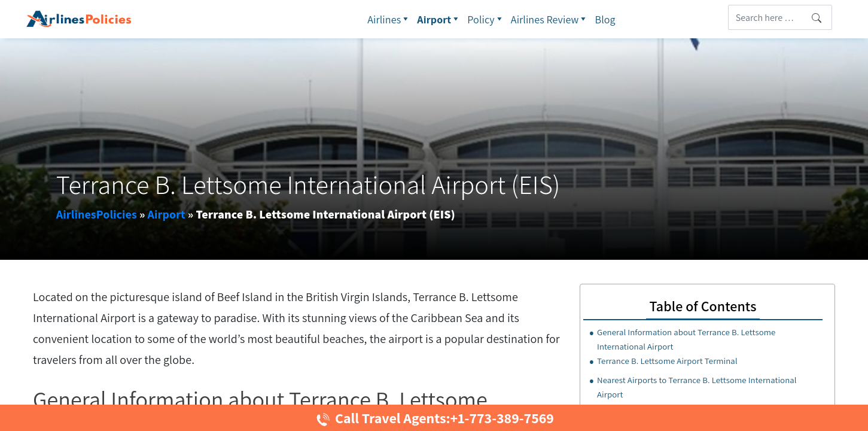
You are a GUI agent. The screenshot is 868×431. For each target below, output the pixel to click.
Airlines (389, 19)
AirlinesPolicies (97, 214)
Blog (605, 19)
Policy (486, 19)
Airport (439, 19)
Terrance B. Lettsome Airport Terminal (667, 361)
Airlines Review (550, 19)
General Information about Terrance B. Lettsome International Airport (686, 339)
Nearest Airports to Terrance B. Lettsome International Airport (697, 387)
